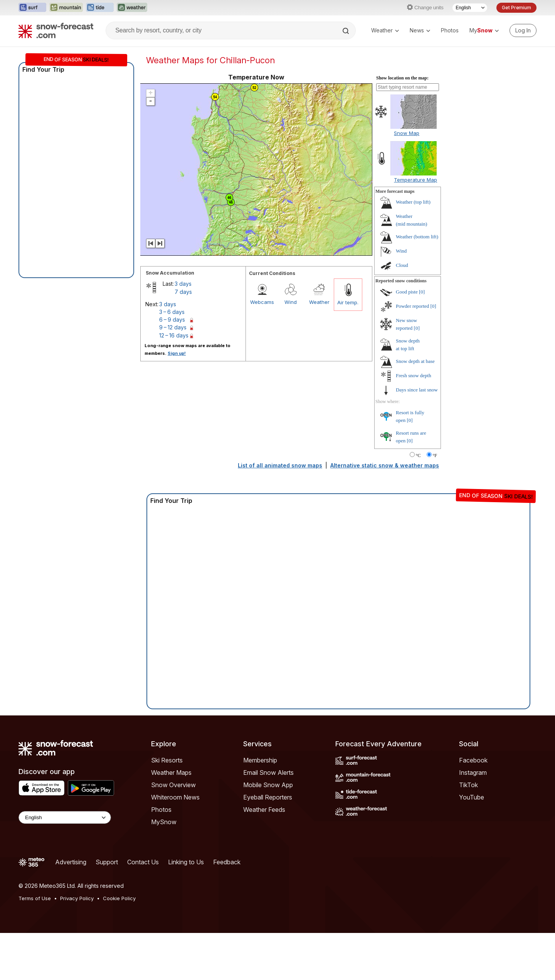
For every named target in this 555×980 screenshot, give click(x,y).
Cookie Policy (119, 945)
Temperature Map (415, 227)
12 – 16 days (174, 382)
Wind (291, 349)
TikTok (468, 832)
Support (107, 909)
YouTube (472, 844)
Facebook (473, 807)
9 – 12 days (173, 374)
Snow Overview (173, 832)
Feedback (227, 909)
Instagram (473, 820)
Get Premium (516, 8)
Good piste (407, 339)
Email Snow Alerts (268, 820)
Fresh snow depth (414, 423)
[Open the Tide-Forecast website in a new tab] (100, 8)
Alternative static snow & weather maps (385, 512)
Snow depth (415, 408)
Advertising (71, 909)
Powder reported (412, 353)
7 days (183, 339)
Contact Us (143, 909)
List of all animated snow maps (280, 512)
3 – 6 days (172, 359)
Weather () (413, 249)
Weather (385, 30)
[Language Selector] (470, 8)
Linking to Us (186, 909)
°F (435, 503)
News (420, 30)
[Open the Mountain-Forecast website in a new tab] (66, 8)
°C (418, 503)
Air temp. (348, 349)
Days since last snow (417, 437)
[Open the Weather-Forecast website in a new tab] (132, 8)
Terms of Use (35, 945)
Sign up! (177, 400)
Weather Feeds (264, 857)
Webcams (262, 349)
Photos (450, 30)
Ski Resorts (167, 807)
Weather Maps (171, 820)
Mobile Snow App (268, 832)
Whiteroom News (175, 844)
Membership (260, 807)
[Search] (346, 31)
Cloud (402, 312)
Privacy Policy (77, 945)
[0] (422, 339)
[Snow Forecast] (56, 30)
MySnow (164, 869)
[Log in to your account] (523, 30)
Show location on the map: (402, 125)
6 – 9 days (172, 367)
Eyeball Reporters (268, 844)
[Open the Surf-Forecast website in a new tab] (32, 8)
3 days (183, 331)
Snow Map (407, 180)
